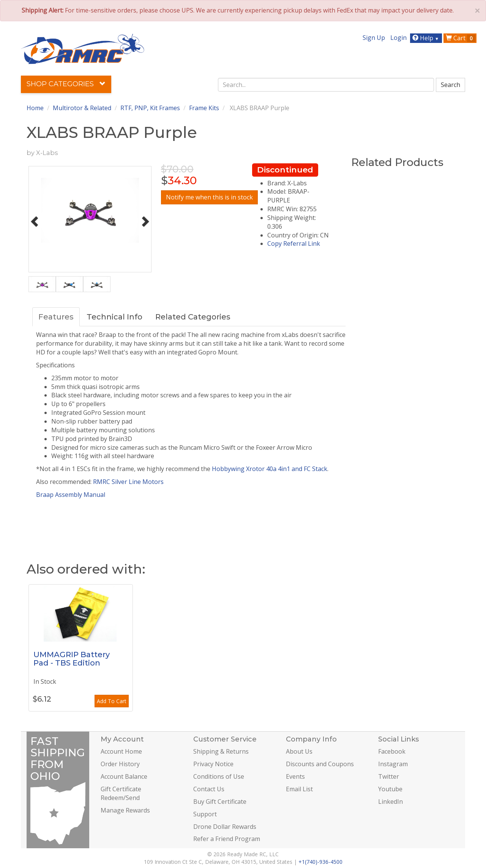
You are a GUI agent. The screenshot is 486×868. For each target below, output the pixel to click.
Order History (120, 764)
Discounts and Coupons (320, 764)
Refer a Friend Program (227, 839)
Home (35, 108)
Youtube (390, 789)
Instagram (393, 764)
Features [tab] (56, 317)
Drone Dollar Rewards (225, 827)
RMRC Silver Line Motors (128, 482)
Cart (461, 38)
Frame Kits (204, 108)
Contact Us (209, 789)
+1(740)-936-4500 (320, 862)
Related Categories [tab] (193, 317)
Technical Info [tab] (114, 317)
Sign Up (374, 38)
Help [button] (427, 38)
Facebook (392, 751)
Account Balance (124, 776)
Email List (299, 789)
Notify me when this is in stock (209, 197)
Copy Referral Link (294, 243)
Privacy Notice (213, 764)
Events (295, 776)
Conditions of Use (219, 776)
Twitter (389, 776)
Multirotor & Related (82, 108)
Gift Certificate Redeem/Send (121, 793)
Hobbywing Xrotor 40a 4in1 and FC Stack (270, 469)
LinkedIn (391, 802)
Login (398, 38)
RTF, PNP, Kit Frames (150, 108)
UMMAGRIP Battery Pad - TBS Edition (72, 659)
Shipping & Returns (221, 751)
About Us (299, 751)
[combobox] (326, 85)
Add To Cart (112, 701)
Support (205, 814)
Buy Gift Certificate (220, 802)
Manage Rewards (125, 810)
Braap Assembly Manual (71, 495)
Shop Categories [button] (66, 84)
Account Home (121, 751)
